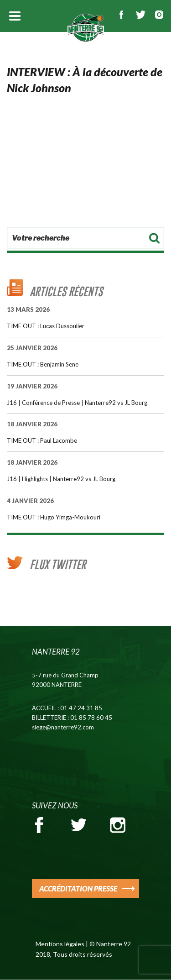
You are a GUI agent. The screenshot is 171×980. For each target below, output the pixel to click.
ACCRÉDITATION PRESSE (78, 888)
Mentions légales (60, 944)
